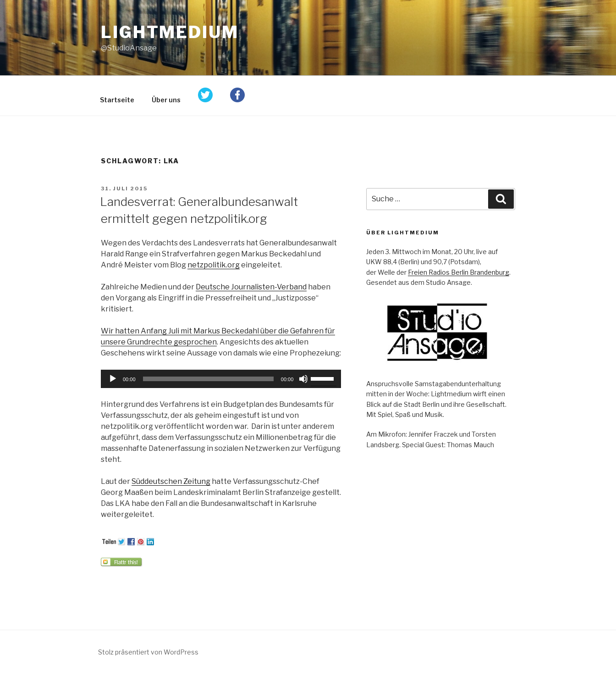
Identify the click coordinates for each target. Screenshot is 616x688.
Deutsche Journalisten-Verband (251, 287)
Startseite (117, 100)
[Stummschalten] (303, 379)
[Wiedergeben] (113, 379)
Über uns (166, 100)
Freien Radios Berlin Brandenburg (459, 272)
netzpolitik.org (214, 265)
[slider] (208, 379)
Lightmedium (170, 32)
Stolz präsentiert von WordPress (148, 652)
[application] (221, 379)
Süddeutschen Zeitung (171, 481)
